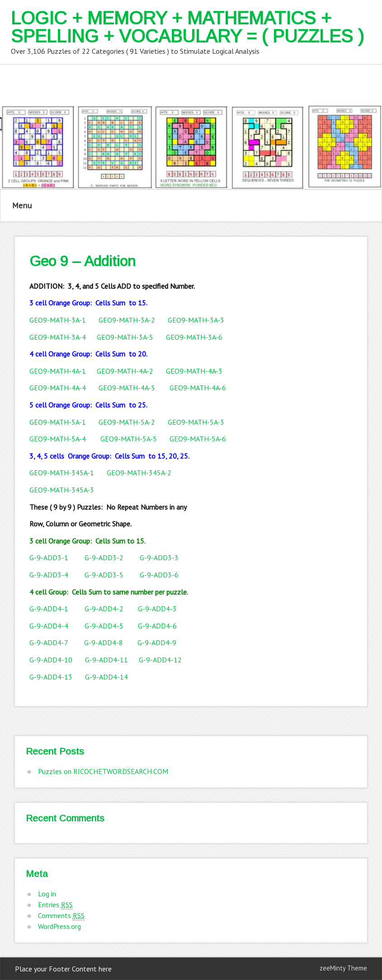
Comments (61, 916)
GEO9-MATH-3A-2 (127, 320)
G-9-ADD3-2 (104, 558)
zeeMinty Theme (343, 968)
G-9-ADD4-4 (49, 626)
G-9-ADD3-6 (159, 575)
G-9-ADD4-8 (104, 642)
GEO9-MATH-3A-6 (194, 337)
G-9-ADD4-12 (160, 660)
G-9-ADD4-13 (51, 677)
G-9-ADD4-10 (51, 660)
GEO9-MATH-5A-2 (127, 422)
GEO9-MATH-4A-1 (59, 371)
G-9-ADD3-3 (159, 558)
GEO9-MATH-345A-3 (62, 490)
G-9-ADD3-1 (49, 558)
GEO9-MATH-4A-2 (125, 371)
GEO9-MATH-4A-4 (58, 388)
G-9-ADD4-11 (106, 660)
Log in (47, 894)
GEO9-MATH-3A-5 (125, 337)
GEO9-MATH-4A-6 (198, 388)
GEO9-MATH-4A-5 (127, 388)
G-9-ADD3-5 (112, 575)
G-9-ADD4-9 (157, 642)
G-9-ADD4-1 (49, 609)
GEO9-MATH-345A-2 (139, 473)
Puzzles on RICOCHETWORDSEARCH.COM (103, 771)
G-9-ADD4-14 (106, 677)
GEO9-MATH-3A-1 (58, 320)
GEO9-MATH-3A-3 (196, 320)
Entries (55, 905)
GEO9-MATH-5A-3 (196, 422)
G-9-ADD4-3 (157, 609)
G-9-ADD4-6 (157, 626)
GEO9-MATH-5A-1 (58, 422)
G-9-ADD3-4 (49, 575)
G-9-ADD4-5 (104, 626)
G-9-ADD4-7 (49, 642)
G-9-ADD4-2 (104, 609)
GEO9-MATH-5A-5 (129, 439)
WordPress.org (59, 926)
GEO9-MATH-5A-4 (58, 439)
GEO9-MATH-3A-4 (59, 337)
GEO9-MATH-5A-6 (198, 439)
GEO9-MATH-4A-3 (194, 371)
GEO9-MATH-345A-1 (62, 473)
